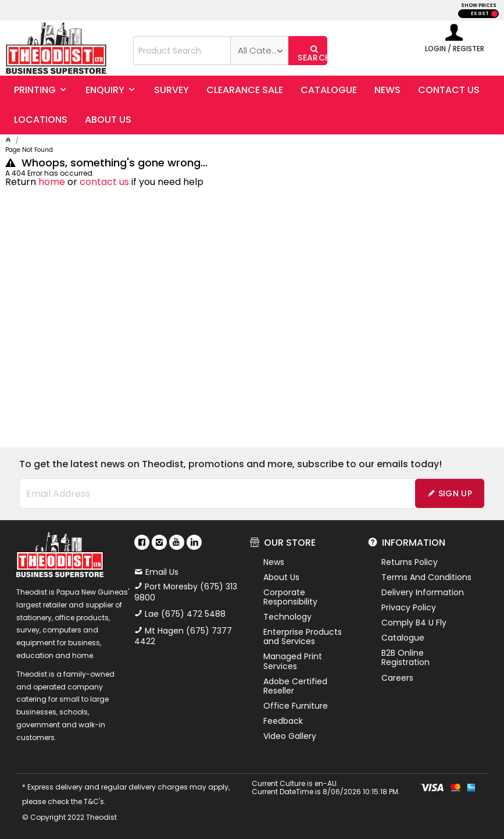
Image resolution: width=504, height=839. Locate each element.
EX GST (480, 14)
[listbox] (259, 51)
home (52, 182)
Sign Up (455, 493)
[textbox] (182, 51)
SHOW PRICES (479, 6)
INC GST (494, 14)
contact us (104, 182)
